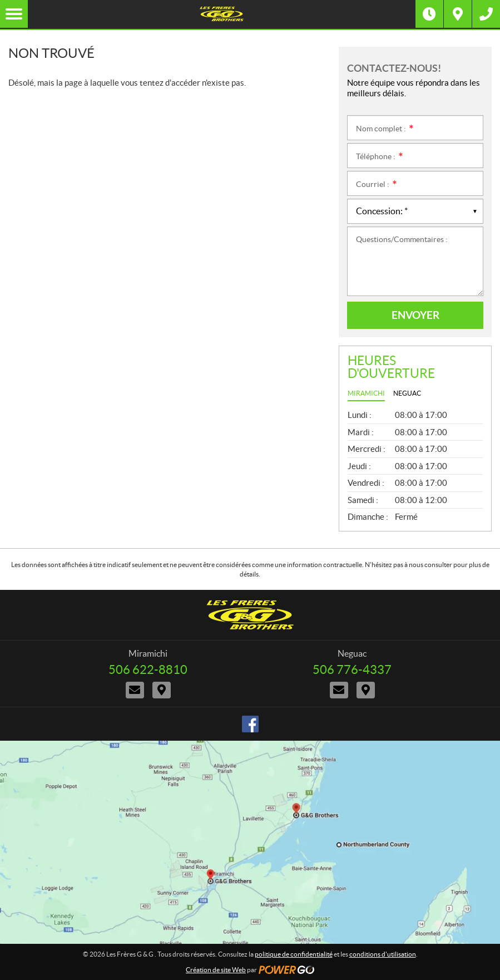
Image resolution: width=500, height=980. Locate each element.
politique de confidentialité (294, 954)
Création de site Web (216, 970)
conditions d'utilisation (383, 954)
